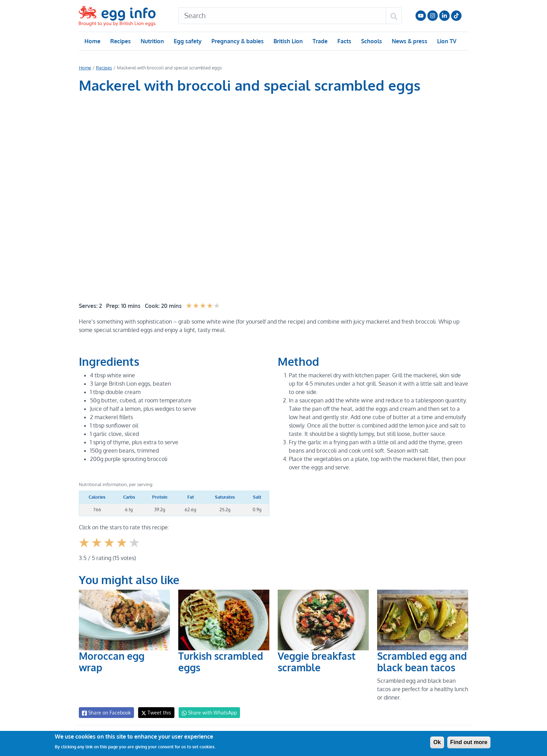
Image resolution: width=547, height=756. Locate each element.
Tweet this (155, 713)
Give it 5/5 (135, 548)
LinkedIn (444, 16)
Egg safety (188, 41)
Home (92, 41)
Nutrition (152, 41)
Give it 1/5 (85, 548)
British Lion (288, 41)
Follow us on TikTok (456, 16)
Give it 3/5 (110, 548)
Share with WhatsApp (206, 713)
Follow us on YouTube (421, 16)
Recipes (120, 41)
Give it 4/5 (122, 548)
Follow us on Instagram (433, 16)
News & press (409, 41)
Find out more (469, 742)
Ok (437, 742)
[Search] (282, 16)
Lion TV (446, 41)
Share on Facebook (106, 713)
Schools (371, 41)
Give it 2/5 (97, 548)
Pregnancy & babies (237, 41)
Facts (344, 41)
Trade (320, 41)
